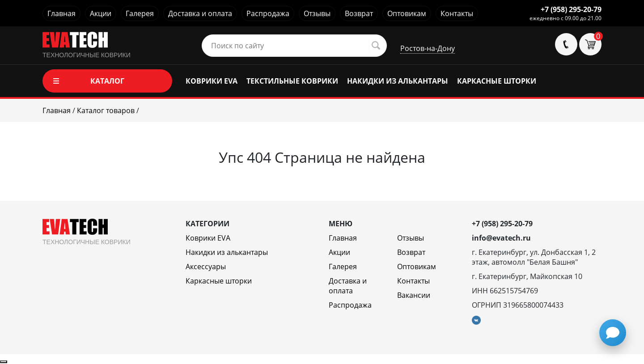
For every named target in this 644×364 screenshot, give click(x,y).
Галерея (140, 13)
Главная (61, 13)
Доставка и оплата (200, 13)
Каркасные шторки (219, 281)
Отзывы (317, 13)
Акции (101, 13)
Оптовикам (407, 13)
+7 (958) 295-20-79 (571, 9)
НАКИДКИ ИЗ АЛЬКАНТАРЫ (398, 81)
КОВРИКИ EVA (212, 81)
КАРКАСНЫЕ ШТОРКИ (497, 81)
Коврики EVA (208, 238)
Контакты (457, 13)
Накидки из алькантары (227, 252)
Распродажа (268, 13)
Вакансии (414, 295)
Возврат (359, 13)
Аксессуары (206, 267)
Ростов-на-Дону (428, 48)
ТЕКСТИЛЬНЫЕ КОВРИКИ (292, 81)
